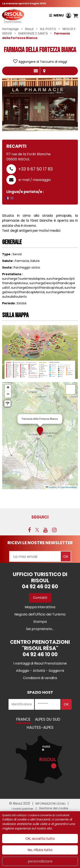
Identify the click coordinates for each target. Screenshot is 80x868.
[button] (76, 15)
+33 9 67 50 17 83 (35, 169)
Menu (59, 15)
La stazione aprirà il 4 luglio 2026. (24, 3)
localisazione (44, 71)
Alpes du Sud (48, 719)
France (23, 719)
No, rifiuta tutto (40, 850)
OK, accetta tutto (40, 839)
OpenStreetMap (68, 487)
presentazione (36, 71)
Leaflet (51, 487)
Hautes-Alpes (40, 727)
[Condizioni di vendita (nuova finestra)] (40, 678)
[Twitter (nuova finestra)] (37, 530)
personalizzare (40, 861)
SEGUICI (40, 517)
